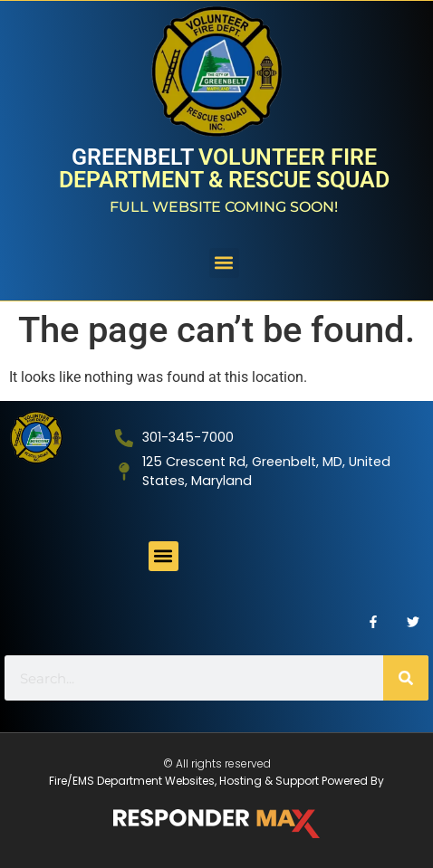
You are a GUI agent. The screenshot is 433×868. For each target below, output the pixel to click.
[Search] (406, 678)
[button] (224, 263)
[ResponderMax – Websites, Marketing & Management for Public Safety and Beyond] (216, 824)
